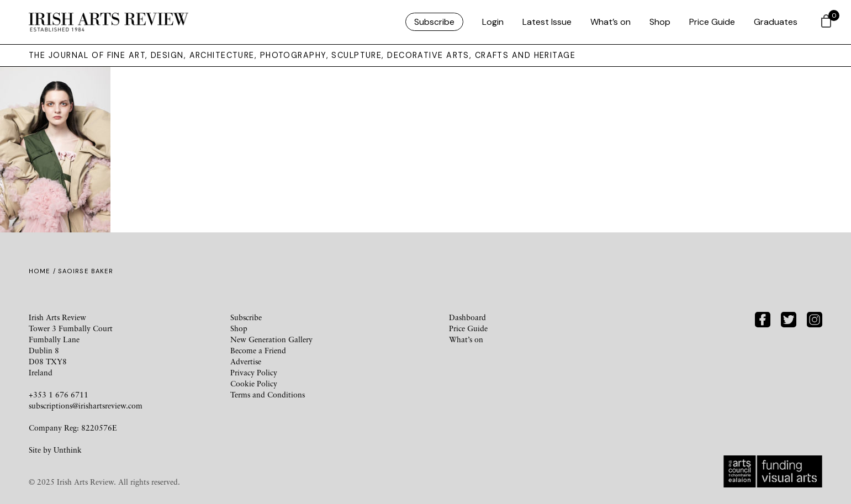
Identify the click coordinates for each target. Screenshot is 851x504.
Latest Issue (547, 22)
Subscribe (434, 22)
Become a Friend (258, 350)
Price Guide (712, 22)
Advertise (246, 361)
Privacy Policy (254, 372)
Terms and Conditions (268, 394)
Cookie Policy (254, 383)
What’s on (610, 22)
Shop (660, 22)
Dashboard (467, 317)
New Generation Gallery (271, 339)
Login (493, 22)
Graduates (776, 22)
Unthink (68, 450)
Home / (43, 271)
